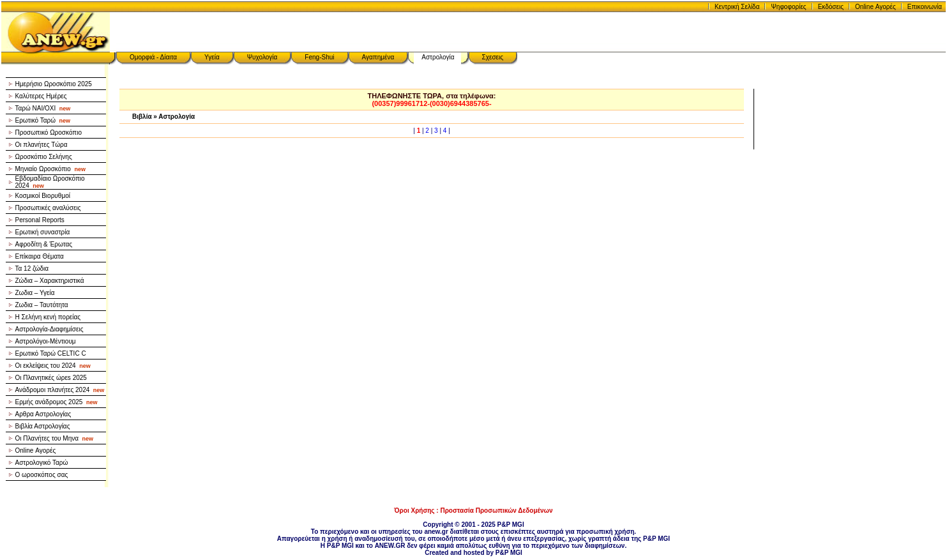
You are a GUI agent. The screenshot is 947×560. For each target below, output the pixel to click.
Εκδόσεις (831, 7)
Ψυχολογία (262, 57)
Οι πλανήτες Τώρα (42, 145)
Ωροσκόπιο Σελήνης (44, 157)
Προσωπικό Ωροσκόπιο (49, 132)
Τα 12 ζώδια (32, 269)
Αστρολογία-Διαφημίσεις (49, 329)
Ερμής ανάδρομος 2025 (57, 402)
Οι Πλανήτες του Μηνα (55, 438)
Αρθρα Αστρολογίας (43, 414)
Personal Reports (40, 220)
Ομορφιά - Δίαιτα (153, 57)
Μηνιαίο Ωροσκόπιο (50, 169)
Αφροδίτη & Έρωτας (44, 244)
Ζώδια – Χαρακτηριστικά (50, 281)
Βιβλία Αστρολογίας (43, 426)
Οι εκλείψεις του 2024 (53, 366)
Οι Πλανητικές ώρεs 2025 (51, 378)
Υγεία (212, 57)
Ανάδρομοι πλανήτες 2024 (60, 390)
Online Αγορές (875, 7)
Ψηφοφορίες (788, 7)
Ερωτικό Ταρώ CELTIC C (51, 353)
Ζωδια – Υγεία (35, 293)
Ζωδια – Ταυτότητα (42, 305)
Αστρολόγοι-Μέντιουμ (46, 341)
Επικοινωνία (925, 7)
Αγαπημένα (378, 57)
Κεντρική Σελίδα (737, 7)
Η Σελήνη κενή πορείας (48, 317)
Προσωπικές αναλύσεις (48, 208)
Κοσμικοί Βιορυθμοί (43, 196)
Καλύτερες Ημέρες (41, 96)
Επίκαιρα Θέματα (40, 256)
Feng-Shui (319, 57)
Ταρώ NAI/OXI (43, 108)
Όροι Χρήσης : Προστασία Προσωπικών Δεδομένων (473, 511)
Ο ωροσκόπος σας (42, 475)
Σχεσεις (493, 57)
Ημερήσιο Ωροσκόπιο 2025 (54, 84)
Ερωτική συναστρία (43, 232)
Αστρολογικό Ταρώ (42, 463)
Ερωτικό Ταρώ (43, 120)
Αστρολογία (438, 57)
